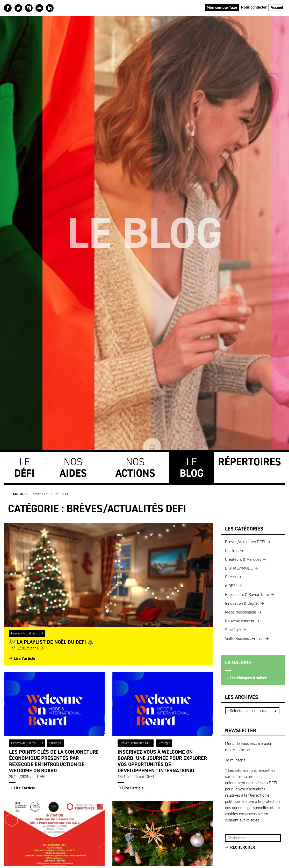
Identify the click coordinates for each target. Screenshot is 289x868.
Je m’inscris (235, 760)
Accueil (277, 7)
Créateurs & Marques (243, 559)
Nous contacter (254, 7)
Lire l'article (24, 658)
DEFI (41, 648)
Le (24, 467)
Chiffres (232, 551)
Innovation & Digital (242, 603)
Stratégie (55, 743)
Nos (73, 467)
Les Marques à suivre (248, 678)
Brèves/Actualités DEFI (27, 633)
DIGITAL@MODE (239, 568)
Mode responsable (241, 612)
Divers (231, 577)
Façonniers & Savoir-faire (247, 594)
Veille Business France (244, 638)
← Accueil (18, 494)
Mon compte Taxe (222, 7)
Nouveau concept (240, 621)
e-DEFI (231, 586)
